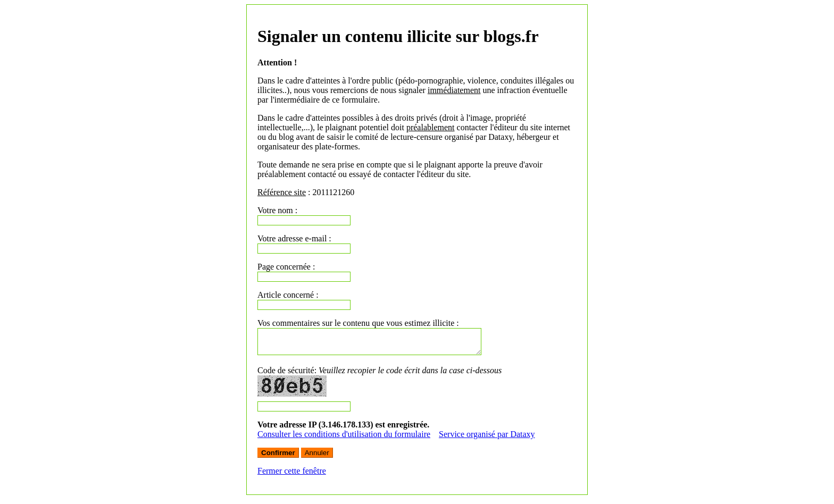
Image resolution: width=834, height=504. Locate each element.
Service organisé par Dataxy (487, 439)
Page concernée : (286, 267)
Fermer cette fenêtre (292, 476)
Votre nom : (277, 210)
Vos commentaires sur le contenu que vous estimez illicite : (358, 323)
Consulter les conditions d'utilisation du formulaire (344, 439)
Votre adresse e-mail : (294, 238)
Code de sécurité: (380, 375)
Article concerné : (288, 295)
